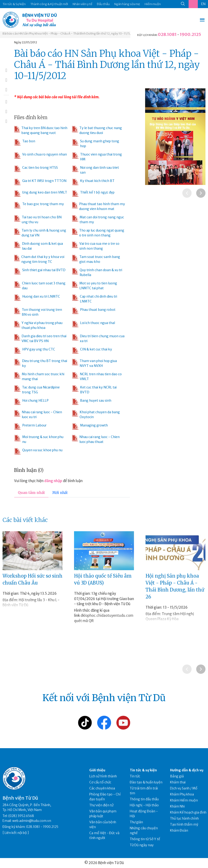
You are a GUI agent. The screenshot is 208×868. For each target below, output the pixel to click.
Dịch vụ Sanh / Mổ (184, 788)
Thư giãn (136, 822)
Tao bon (25, 142)
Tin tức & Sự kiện (14, 4)
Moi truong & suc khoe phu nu (39, 439)
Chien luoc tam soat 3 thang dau (40, 286)
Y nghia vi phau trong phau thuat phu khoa (38, 325)
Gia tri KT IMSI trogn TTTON (40, 182)
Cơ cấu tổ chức (100, 782)
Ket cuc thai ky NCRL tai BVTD (94, 390)
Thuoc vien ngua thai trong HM (97, 157)
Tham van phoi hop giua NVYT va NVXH (94, 363)
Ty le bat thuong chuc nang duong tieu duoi (97, 130)
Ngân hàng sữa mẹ (127, 4)
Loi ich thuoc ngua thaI (94, 324)
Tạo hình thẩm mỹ (184, 824)
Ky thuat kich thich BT (93, 182)
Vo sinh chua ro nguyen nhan (40, 156)
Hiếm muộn (153, 4)
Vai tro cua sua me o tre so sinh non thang (96, 246)
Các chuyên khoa (102, 788)
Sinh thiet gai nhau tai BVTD (40, 271)
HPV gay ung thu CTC (35, 350)
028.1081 (167, 34)
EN (203, 4)
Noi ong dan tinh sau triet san (95, 170)
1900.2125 (190, 34)
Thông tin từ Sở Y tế (145, 839)
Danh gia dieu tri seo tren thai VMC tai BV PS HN (40, 338)
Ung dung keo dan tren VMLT (41, 194)
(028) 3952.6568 (21, 816)
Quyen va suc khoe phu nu (38, 451)
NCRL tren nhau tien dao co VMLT (97, 376)
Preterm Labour (30, 426)
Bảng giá (177, 776)
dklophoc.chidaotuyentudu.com (107, 615)
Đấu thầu (103, 4)
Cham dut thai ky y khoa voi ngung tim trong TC (39, 259)
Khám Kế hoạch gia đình (188, 812)
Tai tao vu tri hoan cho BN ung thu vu (38, 219)
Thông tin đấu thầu (144, 799)
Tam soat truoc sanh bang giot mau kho (96, 259)
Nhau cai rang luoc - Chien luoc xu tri (38, 414)
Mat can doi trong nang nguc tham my (98, 219)
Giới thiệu (97, 770)
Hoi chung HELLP (31, 402)
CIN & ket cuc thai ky (92, 350)
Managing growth (90, 426)
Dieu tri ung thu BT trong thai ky (41, 363)
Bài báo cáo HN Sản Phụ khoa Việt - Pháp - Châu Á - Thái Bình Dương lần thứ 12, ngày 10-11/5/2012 (70, 33)
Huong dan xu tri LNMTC (37, 298)
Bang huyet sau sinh (92, 402)
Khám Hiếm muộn (184, 800)
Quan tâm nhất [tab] (31, 493)
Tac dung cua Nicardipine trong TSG (37, 390)
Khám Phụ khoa (182, 794)
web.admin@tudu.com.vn (32, 821)
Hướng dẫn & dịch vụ (187, 770)
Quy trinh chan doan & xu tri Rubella (97, 272)
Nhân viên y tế (82, 4)
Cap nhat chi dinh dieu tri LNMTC (95, 299)
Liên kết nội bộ (16, 833)
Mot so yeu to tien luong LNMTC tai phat (95, 286)
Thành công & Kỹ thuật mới (49, 4)
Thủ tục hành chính (184, 818)
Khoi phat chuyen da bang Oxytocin (96, 414)
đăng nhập (53, 481)
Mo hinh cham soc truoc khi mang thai (39, 376)
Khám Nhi (177, 806)
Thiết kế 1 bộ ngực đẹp (93, 194)
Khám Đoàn (179, 830)
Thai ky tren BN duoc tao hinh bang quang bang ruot (41, 130)
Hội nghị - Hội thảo (144, 805)
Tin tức (135, 776)
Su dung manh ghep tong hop (96, 143)
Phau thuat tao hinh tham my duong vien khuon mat (98, 206)
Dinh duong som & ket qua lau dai (39, 246)
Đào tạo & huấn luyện (146, 782)
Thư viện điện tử (101, 805)
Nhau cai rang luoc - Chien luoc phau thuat (96, 439)
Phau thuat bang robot (94, 311)
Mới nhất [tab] (60, 493)
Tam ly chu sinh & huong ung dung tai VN (40, 233)
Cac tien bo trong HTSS (36, 169)
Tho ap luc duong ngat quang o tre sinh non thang (98, 233)
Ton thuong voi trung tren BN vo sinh (38, 312)
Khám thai (178, 782)
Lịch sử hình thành (103, 776)
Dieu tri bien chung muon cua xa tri (98, 338)
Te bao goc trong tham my (39, 205)
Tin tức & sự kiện (143, 770)
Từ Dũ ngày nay (142, 845)
